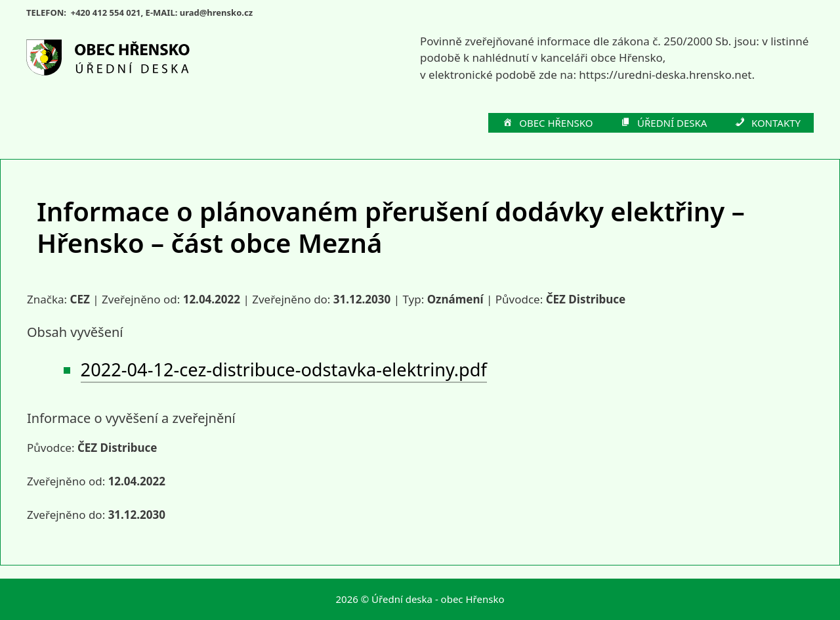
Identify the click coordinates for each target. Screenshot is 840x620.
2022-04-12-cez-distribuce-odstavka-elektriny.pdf (284, 369)
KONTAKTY (767, 123)
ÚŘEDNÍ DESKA (663, 123)
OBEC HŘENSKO (547, 123)
